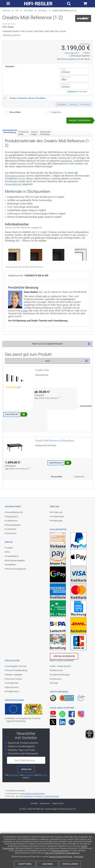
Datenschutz (57, 716)
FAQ (8, 598)
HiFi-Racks (42, 11)
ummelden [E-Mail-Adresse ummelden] (29, 821)
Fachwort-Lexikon (14, 725)
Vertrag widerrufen (64, 702)
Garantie (73, 150)
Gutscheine (11, 579)
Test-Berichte (12, 729)
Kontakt (55, 729)
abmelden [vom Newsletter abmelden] (14, 821)
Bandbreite (66, 207)
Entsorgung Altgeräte (15, 606)
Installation (11, 610)
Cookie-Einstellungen (60, 851)
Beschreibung (10, 178)
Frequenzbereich (13, 230)
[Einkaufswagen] (85, 4)
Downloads (85, 150)
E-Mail (24, 356)
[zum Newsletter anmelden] (26, 815)
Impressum (79, 857)
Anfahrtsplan (57, 566)
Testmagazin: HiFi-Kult (16, 712)
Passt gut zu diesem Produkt (47, 390)
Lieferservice (12, 566)
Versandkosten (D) (14, 558)
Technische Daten (23, 179)
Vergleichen (56, 158)
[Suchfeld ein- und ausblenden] (69, 4)
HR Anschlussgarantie (16, 615)
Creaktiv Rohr (42, 416)
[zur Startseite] (38, 4)
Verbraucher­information (46, 179)
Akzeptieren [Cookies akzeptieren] (25, 864)
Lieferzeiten (11, 575)
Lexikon (10, 594)
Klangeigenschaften (15, 222)
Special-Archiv (13, 733)
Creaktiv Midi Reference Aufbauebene (55, 486)
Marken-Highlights (14, 720)
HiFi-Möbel (28, 11)
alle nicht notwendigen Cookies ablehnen (62, 853)
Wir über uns (57, 558)
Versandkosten (71, 99)
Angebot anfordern (79, 166)
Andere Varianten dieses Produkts (24, 144)
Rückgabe (62, 150)
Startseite (6, 11)
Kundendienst (12, 602)
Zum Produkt (12, 460)
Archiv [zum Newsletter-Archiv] (44, 821)
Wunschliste (15, 158)
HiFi (17, 11)
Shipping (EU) (12, 562)
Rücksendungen (13, 571)
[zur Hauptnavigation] (8, 4)
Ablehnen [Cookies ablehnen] (47, 864)
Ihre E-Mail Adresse (25, 806)
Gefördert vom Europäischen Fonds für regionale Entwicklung (23, 765)
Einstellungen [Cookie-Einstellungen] (70, 864)
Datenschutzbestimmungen (61, 857)
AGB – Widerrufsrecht (61, 712)
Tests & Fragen (34, 179)
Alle (48, 407)
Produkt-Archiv (13, 737)
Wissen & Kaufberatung (17, 716)
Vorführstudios (58, 562)
